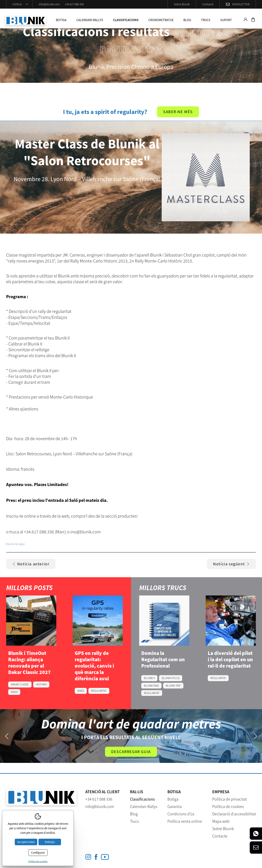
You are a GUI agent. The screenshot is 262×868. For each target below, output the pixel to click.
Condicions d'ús (181, 814)
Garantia (175, 806)
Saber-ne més (178, 112)
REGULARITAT (99, 691)
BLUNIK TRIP (173, 686)
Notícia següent (231, 564)
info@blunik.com (49, 4)
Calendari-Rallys (90, 20)
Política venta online (185, 821)
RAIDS (14, 692)
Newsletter (241, 4)
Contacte (208, 4)
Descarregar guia (131, 752)
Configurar (38, 853)
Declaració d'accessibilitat (234, 814)
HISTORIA (41, 685)
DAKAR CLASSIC (20, 685)
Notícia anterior (31, 564)
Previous (168, 177)
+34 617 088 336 (74, 4)
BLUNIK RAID (151, 686)
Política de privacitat (229, 799)
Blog (187, 20)
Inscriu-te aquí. (15, 544)
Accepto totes (26, 842)
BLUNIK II (149, 678)
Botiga (61, 20)
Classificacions (126, 20)
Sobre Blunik (182, 4)
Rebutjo (50, 842)
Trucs (206, 20)
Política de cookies (228, 806)
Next (243, 177)
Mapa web (221, 821)
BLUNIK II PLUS (171, 678)
